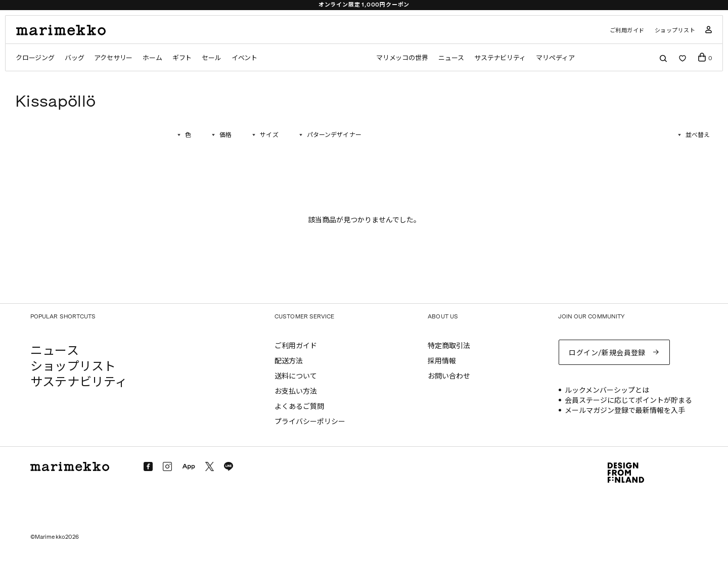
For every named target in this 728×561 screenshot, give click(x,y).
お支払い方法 (296, 391)
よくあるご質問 (299, 407)
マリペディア (555, 58)
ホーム (152, 58)
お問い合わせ (449, 376)
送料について (296, 376)
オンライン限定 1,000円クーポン (364, 5)
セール (211, 58)
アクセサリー (113, 58)
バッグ (74, 58)
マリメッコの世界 (402, 58)
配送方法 (289, 361)
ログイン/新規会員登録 (607, 353)
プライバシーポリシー (310, 422)
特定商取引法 (449, 346)
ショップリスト (675, 31)
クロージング (35, 58)
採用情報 (442, 361)
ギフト (182, 58)
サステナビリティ (500, 58)
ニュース (451, 58)
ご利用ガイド (627, 31)
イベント (244, 58)
